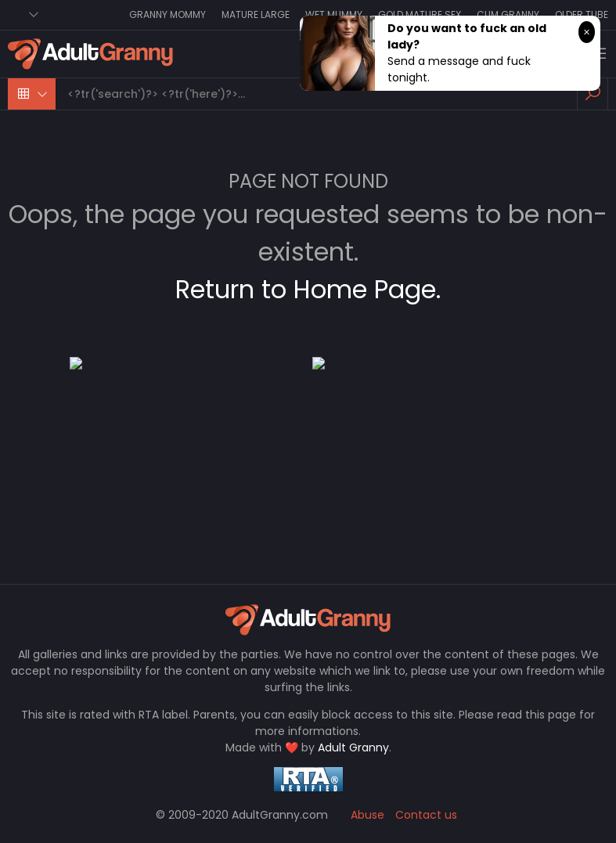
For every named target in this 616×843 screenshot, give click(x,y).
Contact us (426, 815)
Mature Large (256, 14)
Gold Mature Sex (420, 14)
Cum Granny (508, 14)
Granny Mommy (168, 14)
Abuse (367, 815)
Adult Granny (353, 748)
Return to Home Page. (308, 289)
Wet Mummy (334, 14)
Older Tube (582, 14)
